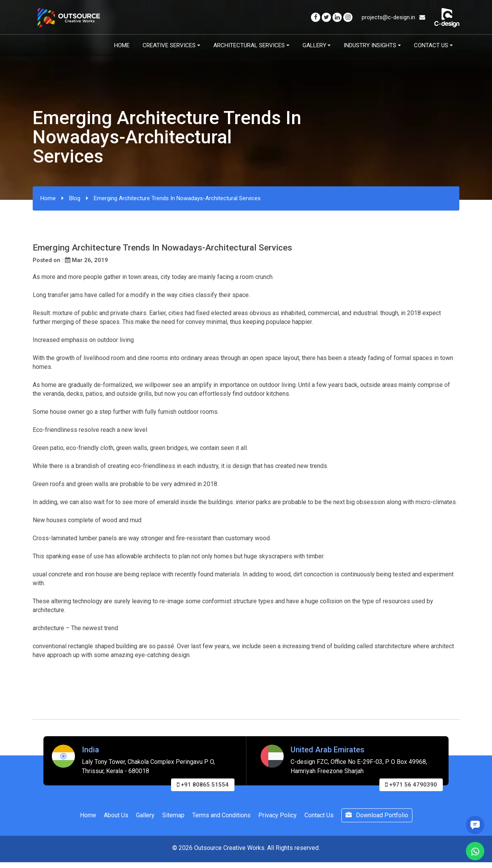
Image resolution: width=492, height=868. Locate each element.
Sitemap (173, 815)
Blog (75, 198)
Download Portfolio (377, 815)
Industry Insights (370, 45)
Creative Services (169, 45)
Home (122, 45)
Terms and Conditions (221, 815)
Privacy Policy (278, 815)
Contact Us (431, 45)
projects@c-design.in (393, 17)
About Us (116, 815)
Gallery (314, 45)
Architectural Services (249, 45)
